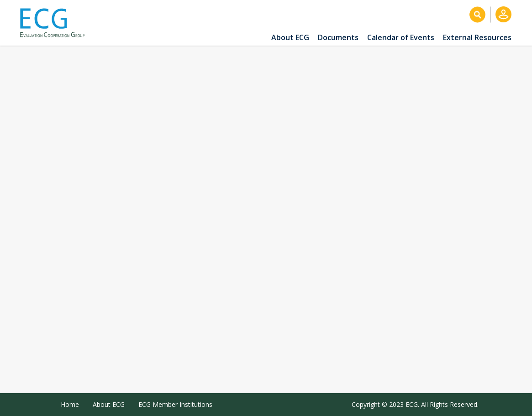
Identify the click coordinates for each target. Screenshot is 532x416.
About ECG (290, 37)
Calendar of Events (401, 37)
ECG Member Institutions (175, 404)
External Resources (477, 37)
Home (70, 404)
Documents (338, 37)
